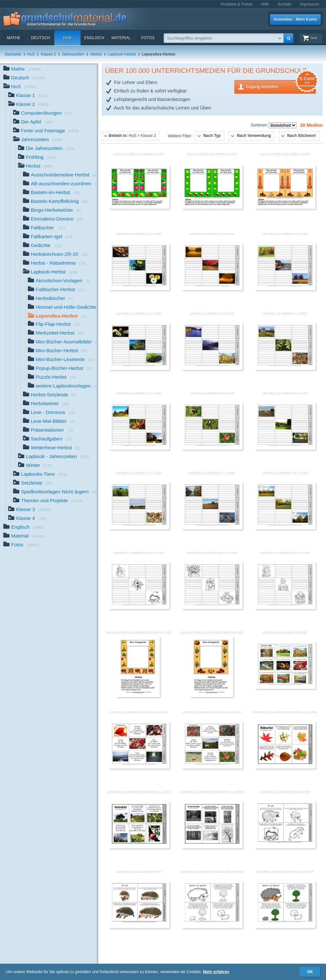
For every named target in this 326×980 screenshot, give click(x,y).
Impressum (310, 4)
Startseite (13, 54)
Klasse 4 (27, 519)
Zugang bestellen (281, 86)
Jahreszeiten (73, 54)
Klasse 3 (29, 510)
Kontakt (285, 4)
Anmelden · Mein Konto (295, 19)
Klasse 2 (48, 54)
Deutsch (41, 38)
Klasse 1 (28, 96)
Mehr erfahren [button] (216, 972)
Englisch (94, 38)
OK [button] (310, 972)
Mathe (14, 38)
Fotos (148, 38)
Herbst (96, 54)
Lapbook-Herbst (122, 54)
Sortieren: (260, 125)
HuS (67, 38)
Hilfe (265, 4)
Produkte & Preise (236, 4)
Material (121, 38)
